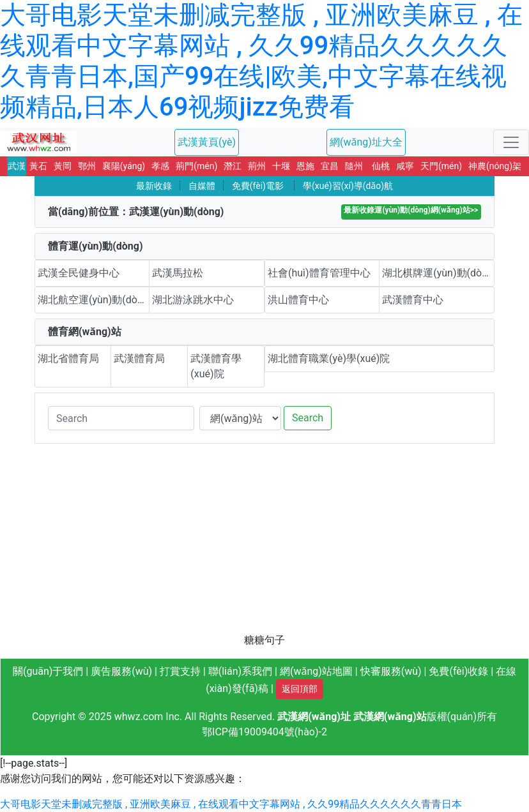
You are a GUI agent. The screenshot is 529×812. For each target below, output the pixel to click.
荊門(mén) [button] (196, 166)
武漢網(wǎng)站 (390, 717)
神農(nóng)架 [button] (495, 166)
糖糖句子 (264, 640)
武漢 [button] (17, 166)
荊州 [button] (257, 166)
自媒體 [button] (202, 186)
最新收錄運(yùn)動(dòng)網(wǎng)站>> (411, 210)
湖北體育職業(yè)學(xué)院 (329, 358)
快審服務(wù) (391, 671)
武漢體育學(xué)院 (216, 366)
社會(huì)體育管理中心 (319, 273)
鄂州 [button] (87, 166)
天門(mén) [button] (441, 166)
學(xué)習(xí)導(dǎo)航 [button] (348, 186)
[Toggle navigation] (511, 142)
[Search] (121, 418)
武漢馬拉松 (178, 273)
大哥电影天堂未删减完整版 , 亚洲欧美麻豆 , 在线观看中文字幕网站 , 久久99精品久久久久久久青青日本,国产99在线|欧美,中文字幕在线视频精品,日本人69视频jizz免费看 (261, 61)
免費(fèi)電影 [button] (258, 186)
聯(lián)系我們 (240, 671)
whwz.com (139, 717)
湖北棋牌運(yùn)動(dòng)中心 (438, 273)
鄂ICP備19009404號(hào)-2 (264, 732)
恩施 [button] (305, 166)
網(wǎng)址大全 (366, 142)
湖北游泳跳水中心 (193, 300)
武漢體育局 (139, 358)
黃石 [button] (38, 166)
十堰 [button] (281, 166)
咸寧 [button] (405, 166)
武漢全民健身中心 (79, 273)
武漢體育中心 (413, 300)
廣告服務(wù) (121, 671)
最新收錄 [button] (154, 186)
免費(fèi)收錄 (458, 671)
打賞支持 (180, 671)
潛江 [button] (233, 166)
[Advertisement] (264, 543)
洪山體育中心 (298, 300)
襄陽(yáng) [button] (124, 166)
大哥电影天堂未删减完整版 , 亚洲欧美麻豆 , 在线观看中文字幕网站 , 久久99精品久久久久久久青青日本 (231, 804)
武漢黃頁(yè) (207, 142)
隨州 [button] (354, 166)
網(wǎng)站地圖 (316, 671)
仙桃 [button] (381, 166)
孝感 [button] (160, 166)
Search (308, 418)
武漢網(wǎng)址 (314, 717)
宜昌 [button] (330, 166)
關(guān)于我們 (48, 671)
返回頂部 (300, 689)
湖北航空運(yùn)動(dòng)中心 (94, 300)
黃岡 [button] (63, 166)
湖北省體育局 (68, 358)
